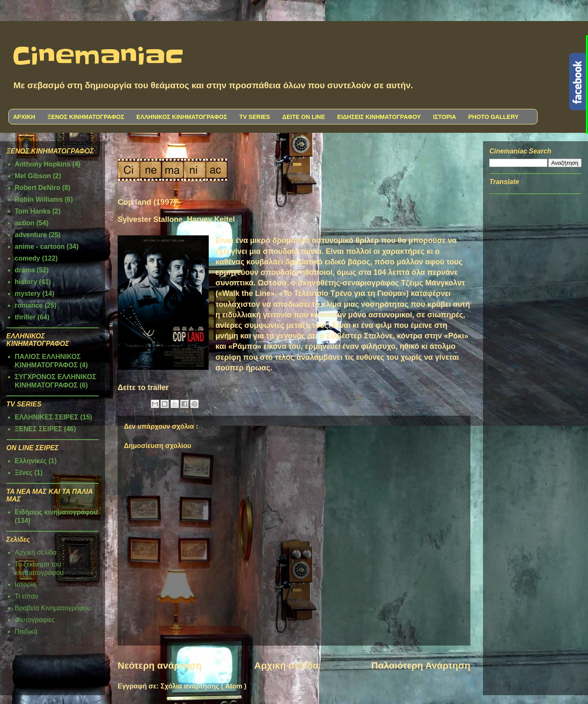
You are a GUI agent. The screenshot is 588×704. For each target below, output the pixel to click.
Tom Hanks (33, 211)
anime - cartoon (40, 247)
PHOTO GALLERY (493, 117)
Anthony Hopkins (42, 164)
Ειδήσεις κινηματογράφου (56, 512)
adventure (31, 235)
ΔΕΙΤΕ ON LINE (304, 117)
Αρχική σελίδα (286, 666)
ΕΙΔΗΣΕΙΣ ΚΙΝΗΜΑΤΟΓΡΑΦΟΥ (379, 117)
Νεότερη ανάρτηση (160, 666)
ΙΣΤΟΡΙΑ (445, 117)
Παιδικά (26, 631)
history (26, 282)
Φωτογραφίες (35, 620)
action (25, 223)
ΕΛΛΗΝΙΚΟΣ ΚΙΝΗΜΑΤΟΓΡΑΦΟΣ (182, 117)
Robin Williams (39, 199)
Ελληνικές (31, 461)
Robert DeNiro (37, 188)
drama (25, 270)
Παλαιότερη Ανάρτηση (421, 666)
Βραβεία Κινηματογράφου (53, 608)
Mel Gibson (33, 176)
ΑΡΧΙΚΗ (24, 117)
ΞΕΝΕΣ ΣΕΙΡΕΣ (38, 429)
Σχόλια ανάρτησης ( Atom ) (203, 686)
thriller (25, 317)
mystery (28, 294)
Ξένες (24, 473)
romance (29, 305)
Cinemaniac (98, 57)
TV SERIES (255, 117)
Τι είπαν (26, 596)
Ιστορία (25, 584)
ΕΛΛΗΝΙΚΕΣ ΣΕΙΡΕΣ (47, 417)
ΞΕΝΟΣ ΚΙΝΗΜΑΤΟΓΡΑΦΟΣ (86, 117)
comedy (27, 258)
